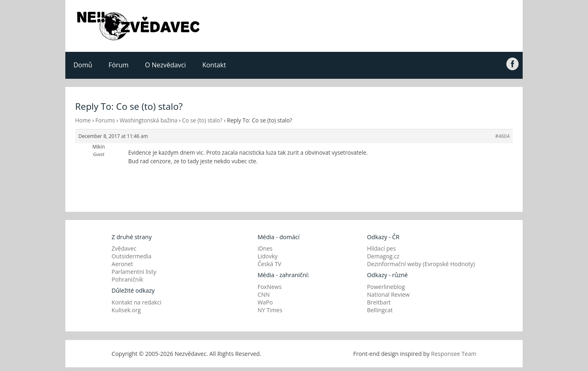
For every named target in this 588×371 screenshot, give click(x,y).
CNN (264, 294)
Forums (105, 120)
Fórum (119, 65)
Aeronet (122, 264)
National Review (389, 294)
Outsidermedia (131, 256)
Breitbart (379, 302)
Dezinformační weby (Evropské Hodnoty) (421, 264)
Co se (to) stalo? (202, 120)
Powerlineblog (386, 287)
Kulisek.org (126, 310)
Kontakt (214, 65)
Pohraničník (127, 279)
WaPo (265, 302)
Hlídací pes (382, 248)
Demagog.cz (383, 256)
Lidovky (268, 256)
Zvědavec (124, 248)
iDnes (265, 248)
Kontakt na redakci (136, 302)
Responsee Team (454, 354)
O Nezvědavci (165, 65)
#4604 (502, 136)
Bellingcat (380, 310)
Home (83, 120)
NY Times (270, 310)
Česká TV (269, 264)
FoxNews (270, 287)
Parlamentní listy (134, 272)
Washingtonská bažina (149, 120)
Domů (83, 65)
